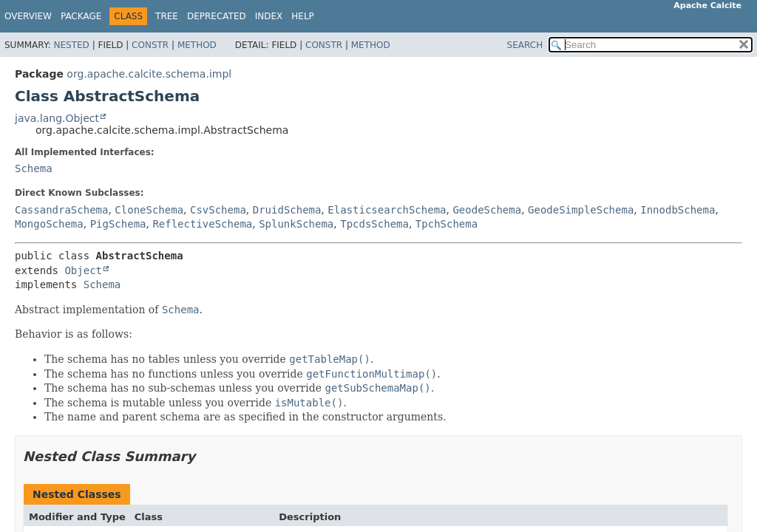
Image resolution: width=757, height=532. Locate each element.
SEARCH (525, 45)
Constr (150, 45)
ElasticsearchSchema (387, 210)
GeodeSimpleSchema (581, 210)
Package (81, 16)
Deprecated (217, 16)
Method (197, 45)
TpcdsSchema (374, 224)
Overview (28, 16)
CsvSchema (218, 210)
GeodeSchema (487, 210)
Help (303, 16)
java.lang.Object (57, 118)
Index (269, 16)
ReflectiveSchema (202, 224)
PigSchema (118, 224)
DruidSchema (287, 210)
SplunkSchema (296, 224)
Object (83, 270)
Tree (167, 16)
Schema (34, 168)
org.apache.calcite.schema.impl (149, 74)
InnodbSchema (678, 210)
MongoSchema (49, 224)
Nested (71, 45)
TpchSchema (447, 224)
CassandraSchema (61, 210)
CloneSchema (149, 210)
